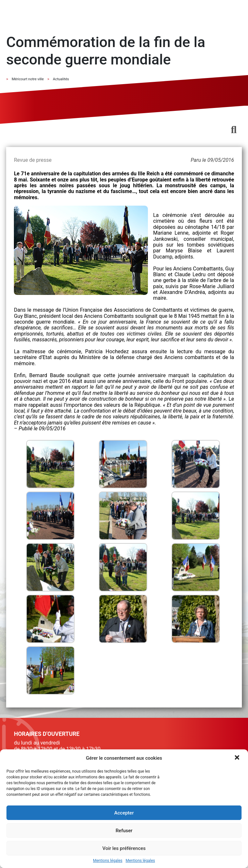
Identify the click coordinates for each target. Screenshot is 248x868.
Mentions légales (108, 861)
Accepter (124, 813)
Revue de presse (33, 160)
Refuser (124, 831)
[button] (238, 758)
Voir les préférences (124, 848)
